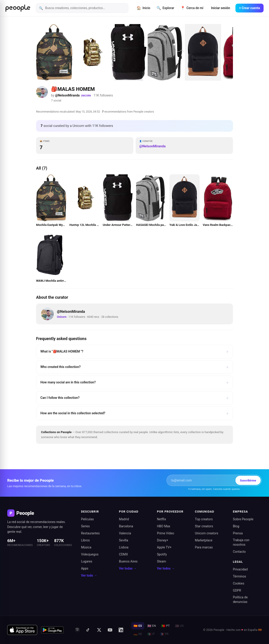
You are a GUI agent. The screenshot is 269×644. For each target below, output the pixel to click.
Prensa (238, 533)
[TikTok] (88, 630)
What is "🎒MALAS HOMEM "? (134, 352)
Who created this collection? (134, 367)
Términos (240, 576)
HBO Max (164, 526)
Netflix (161, 519)
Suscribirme (248, 480)
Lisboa (124, 547)
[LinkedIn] (121, 630)
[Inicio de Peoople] (18, 8)
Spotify (162, 554)
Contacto (239, 552)
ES (138, 626)
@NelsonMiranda (67, 95)
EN (152, 626)
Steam (161, 561)
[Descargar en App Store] (22, 630)
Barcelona (126, 526)
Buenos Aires (128, 561)
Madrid (124, 519)
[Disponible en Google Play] (52, 630)
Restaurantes (90, 533)
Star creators (204, 526)
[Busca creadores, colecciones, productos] (82, 8)
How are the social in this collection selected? (134, 413)
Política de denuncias (240, 600)
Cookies (239, 583)
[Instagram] (77, 630)
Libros (85, 540)
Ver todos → (166, 568)
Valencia (125, 533)
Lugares (87, 561)
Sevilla (124, 540)
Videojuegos (90, 554)
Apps (85, 568)
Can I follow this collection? (134, 398)
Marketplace (204, 540)
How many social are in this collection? (134, 382)
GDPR (237, 590)
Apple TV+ (164, 547)
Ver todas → (128, 568)
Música (86, 547)
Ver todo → (89, 575)
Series (85, 526)
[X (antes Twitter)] (99, 630)
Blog (236, 526)
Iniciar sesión (221, 8)
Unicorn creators (207, 533)
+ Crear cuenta (249, 8)
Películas (87, 519)
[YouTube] (110, 630)
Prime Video (166, 533)
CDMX (123, 554)
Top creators (204, 519)
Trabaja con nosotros (241, 542)
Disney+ (163, 540)
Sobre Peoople (243, 519)
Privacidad (240, 569)
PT (165, 626)
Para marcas (204, 547)
